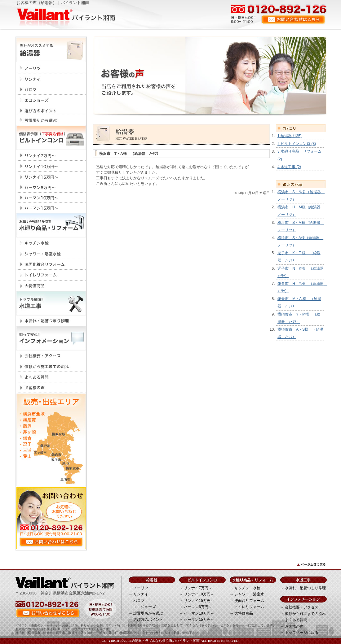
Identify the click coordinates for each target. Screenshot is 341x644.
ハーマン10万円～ (51, 198)
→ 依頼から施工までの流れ (303, 614)
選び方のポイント (51, 110)
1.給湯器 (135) (290, 136)
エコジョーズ (51, 100)
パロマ (51, 89)
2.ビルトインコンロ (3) (297, 144)
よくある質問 (51, 377)
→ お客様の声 (292, 626)
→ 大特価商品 (241, 613)
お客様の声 (51, 388)
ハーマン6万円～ (51, 187)
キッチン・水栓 (51, 243)
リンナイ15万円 (51, 177)
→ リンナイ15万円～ (197, 601)
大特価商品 (51, 286)
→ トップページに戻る (299, 633)
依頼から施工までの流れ (51, 366)
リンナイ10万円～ (51, 166)
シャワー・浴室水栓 (51, 254)
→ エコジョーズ (142, 607)
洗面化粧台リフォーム (51, 264)
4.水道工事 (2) (289, 167)
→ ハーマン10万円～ (197, 613)
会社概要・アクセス (51, 356)
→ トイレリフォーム (247, 607)
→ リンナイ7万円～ (196, 588)
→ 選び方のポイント (146, 620)
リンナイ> (51, 79)
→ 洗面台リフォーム (247, 601)
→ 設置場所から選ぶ (146, 613)
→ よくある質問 (294, 620)
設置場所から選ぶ (51, 120)
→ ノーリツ (138, 588)
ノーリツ (51, 68)
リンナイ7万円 (51, 155)
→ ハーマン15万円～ (197, 620)
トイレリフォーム (51, 275)
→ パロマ (137, 601)
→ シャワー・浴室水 (247, 594)
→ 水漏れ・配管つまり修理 (303, 588)
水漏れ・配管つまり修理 (51, 321)
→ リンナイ (138, 594)
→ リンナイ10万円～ (197, 594)
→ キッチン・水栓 (245, 588)
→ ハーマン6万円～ (196, 607)
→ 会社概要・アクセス (299, 607)
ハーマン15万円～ (51, 208)
